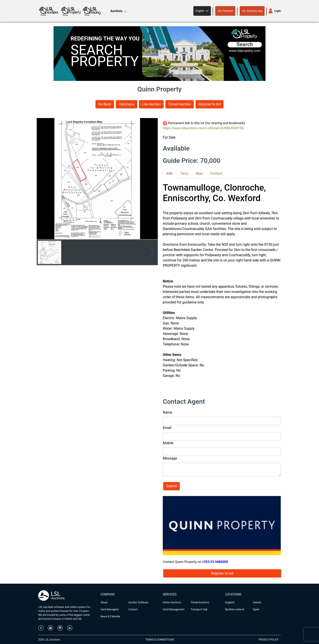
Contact (133, 609)
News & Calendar (110, 616)
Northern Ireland (235, 609)
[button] (202, 11)
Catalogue (127, 104)
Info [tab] (170, 173)
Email (167, 428)
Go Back (105, 104)
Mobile (168, 443)
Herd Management (174, 609)
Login (277, 11)
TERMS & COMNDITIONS (160, 640)
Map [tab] (199, 173)
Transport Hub (199, 609)
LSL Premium (225, 11)
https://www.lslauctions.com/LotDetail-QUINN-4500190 (203, 128)
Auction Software (139, 602)
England (230, 602)
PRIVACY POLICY (269, 640)
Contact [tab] (216, 173)
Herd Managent (109, 609)
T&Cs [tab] (184, 173)
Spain (256, 609)
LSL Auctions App (252, 11)
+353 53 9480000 (215, 562)
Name (167, 412)
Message (170, 458)
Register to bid (210, 104)
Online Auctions (172, 602)
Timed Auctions (200, 602)
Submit (172, 486)
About (104, 602)
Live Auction (151, 104)
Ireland (257, 602)
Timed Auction (180, 104)
